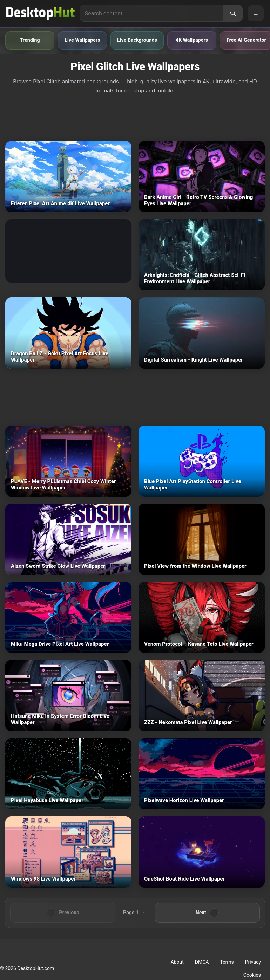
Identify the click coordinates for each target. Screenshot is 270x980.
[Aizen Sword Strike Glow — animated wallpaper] (68, 539)
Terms (227, 962)
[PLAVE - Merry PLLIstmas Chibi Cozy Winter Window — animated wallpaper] (68, 461)
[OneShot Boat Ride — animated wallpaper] (202, 852)
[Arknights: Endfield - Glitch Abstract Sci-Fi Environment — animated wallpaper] (202, 255)
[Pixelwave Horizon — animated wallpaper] (202, 774)
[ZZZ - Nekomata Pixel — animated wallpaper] (202, 696)
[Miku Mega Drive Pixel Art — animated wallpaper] (68, 618)
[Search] (233, 13)
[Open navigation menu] (256, 13)
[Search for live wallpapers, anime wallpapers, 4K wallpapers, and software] (152, 13)
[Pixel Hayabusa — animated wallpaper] (68, 774)
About (177, 962)
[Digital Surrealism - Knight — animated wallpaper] (202, 333)
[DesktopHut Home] (40, 13)
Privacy (253, 962)
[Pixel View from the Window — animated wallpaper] (202, 539)
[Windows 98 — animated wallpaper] (68, 852)
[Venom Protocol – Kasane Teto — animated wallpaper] (202, 618)
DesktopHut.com (36, 968)
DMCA (202, 962)
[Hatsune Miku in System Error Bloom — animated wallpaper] (68, 696)
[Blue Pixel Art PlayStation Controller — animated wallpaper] (202, 461)
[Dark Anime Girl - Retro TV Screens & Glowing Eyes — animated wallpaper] (202, 177)
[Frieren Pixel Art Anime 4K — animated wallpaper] (68, 177)
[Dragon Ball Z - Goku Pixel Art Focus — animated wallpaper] (68, 333)
